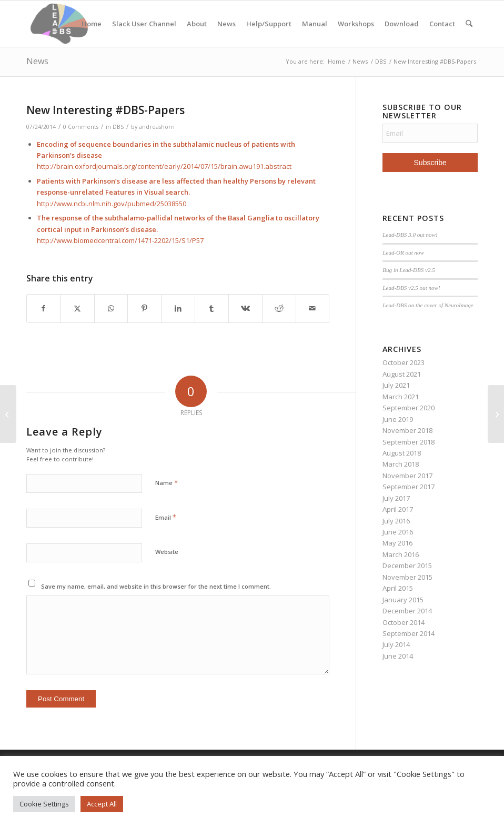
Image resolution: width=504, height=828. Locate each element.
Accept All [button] (102, 804)
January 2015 (403, 600)
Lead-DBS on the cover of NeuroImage (428, 305)
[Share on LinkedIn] (178, 308)
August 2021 (402, 374)
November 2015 (407, 577)
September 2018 (409, 442)
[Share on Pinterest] (144, 308)
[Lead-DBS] (59, 24)
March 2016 (401, 554)
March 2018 (401, 464)
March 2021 (401, 397)
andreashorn (157, 127)
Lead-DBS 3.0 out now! (410, 235)
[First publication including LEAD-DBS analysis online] (496, 414)
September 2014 (409, 633)
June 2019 (398, 419)
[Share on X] (78, 308)
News (226, 24)
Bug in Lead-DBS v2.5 (409, 270)
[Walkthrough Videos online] (8, 414)
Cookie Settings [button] (44, 804)
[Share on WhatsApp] (111, 308)
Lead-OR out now (403, 253)
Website (167, 552)
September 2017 (409, 487)
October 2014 (404, 622)
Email (166, 517)
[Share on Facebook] (44, 308)
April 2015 (398, 588)
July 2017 (396, 498)
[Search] (469, 24)
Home (92, 24)
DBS (118, 127)
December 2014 (407, 611)
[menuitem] (469, 24)
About (197, 24)
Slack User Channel (144, 24)
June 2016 (398, 532)
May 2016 (397, 543)
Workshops (356, 24)
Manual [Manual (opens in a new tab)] (315, 24)
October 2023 (404, 362)
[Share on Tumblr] (212, 308)
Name (167, 482)
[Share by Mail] (313, 308)
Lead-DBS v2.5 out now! (411, 288)
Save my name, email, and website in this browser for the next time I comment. (156, 586)
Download (402, 24)
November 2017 (407, 476)
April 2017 (398, 509)
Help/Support (269, 24)
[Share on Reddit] (279, 308)
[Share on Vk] (245, 308)
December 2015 (407, 566)
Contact (442, 24)
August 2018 (402, 453)
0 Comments (81, 127)
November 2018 (407, 430)
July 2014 (396, 644)
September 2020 (409, 408)
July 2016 (396, 521)
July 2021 (396, 385)
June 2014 (398, 656)
